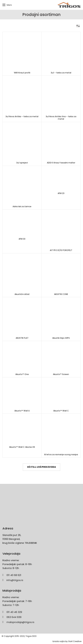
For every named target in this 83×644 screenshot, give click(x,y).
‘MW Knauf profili (22, 73)
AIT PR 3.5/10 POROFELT (61, 250)
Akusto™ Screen (61, 374)
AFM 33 (22, 239)
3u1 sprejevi (22, 163)
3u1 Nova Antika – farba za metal (22, 117)
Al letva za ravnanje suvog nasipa (61, 455)
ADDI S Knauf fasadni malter (61, 163)
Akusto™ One (22, 374)
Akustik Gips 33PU (61, 338)
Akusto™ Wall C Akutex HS (22, 447)
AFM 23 (61, 193)
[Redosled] (78, 26)
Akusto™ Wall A (22, 411)
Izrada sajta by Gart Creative (67, 641)
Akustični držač (22, 294)
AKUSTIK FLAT (22, 338)
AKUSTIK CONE (61, 294)
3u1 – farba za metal (61, 73)
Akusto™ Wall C (61, 411)
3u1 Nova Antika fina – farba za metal (61, 118)
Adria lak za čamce (22, 207)
